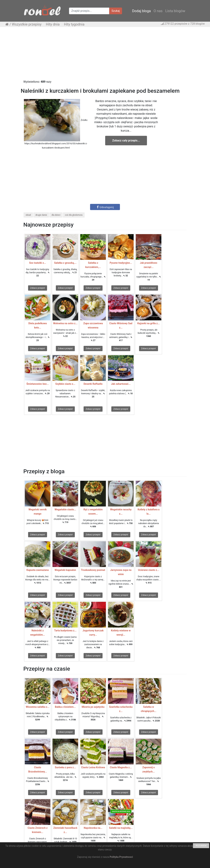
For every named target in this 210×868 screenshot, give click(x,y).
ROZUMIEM (201, 846)
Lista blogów (175, 11)
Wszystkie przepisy (27, 24)
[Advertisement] (105, 55)
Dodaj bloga (141, 11)
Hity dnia (53, 24)
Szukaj (116, 11)
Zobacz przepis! (38, 288)
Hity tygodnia (74, 24)
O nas (158, 11)
